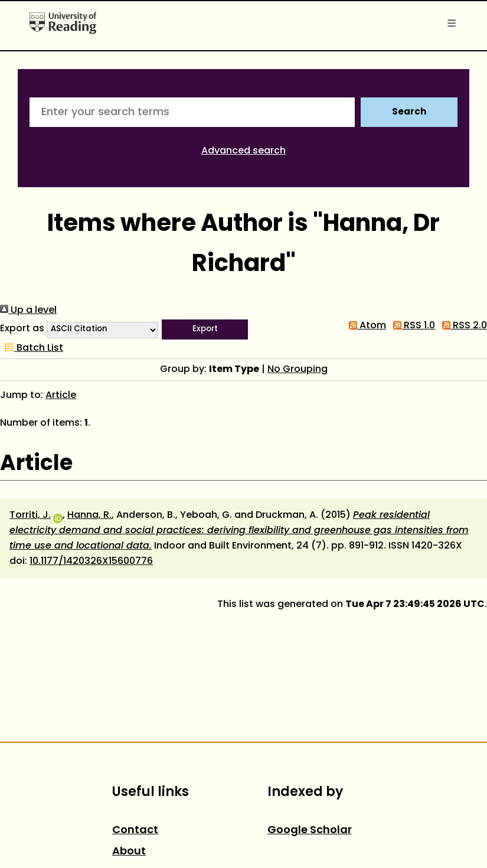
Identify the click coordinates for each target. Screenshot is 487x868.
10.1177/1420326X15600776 (91, 562)
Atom (365, 326)
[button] (205, 329)
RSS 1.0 (412, 326)
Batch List (32, 348)
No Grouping (298, 370)
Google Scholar (310, 831)
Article (61, 396)
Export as (22, 329)
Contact (135, 831)
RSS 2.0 (462, 326)
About (129, 852)
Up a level (28, 311)
